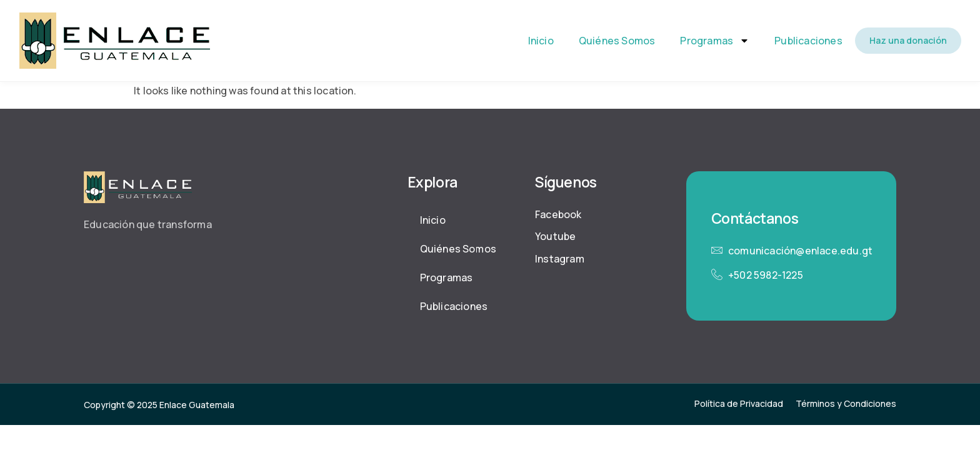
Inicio (541, 41)
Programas (715, 41)
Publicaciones (808, 41)
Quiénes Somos (617, 41)
